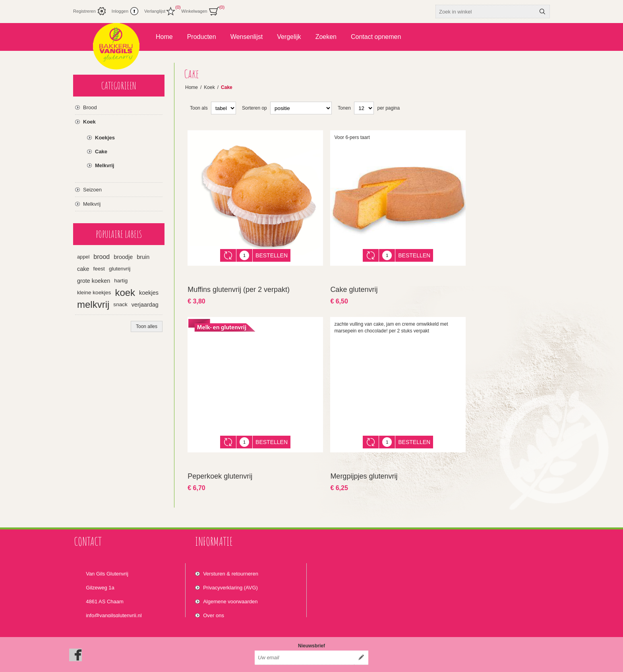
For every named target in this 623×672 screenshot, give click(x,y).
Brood (90, 107)
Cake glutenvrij (354, 284)
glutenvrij (120, 269)
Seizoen (92, 190)
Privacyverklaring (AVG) (230, 572)
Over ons (214, 600)
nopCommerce (540, 663)
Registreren (84, 11)
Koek (89, 122)
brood (102, 257)
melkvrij (93, 304)
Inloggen (120, 11)
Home (192, 87)
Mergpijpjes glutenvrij (364, 464)
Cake (101, 152)
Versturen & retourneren (231, 558)
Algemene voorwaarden (230, 586)
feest (99, 269)
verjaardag (145, 305)
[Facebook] (75, 637)
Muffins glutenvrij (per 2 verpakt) (239, 284)
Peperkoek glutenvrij (220, 464)
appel (83, 257)
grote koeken (94, 281)
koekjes (149, 293)
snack (120, 304)
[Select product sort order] (301, 108)
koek (125, 293)
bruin (143, 257)
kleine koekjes (94, 293)
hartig (121, 281)
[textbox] (486, 12)
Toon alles (147, 326)
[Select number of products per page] (364, 108)
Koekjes (105, 138)
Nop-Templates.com (478, 663)
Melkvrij (104, 165)
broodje (123, 257)
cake (83, 269)
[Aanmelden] (304, 639)
